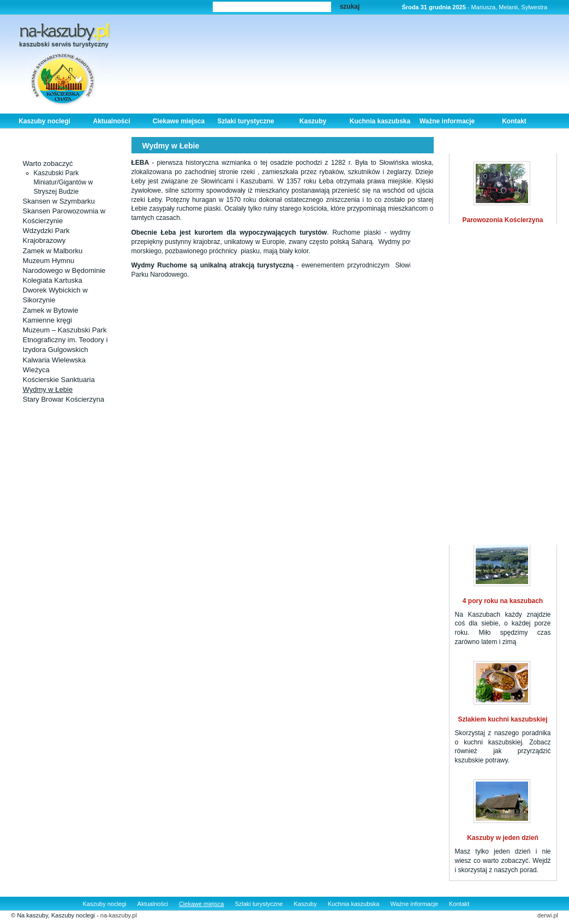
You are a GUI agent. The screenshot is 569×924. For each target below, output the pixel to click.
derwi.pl (548, 915)
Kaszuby (313, 121)
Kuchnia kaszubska (380, 121)
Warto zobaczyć (48, 163)
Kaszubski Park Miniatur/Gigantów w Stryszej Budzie (64, 182)
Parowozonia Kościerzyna (502, 220)
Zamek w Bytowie (51, 310)
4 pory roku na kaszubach (503, 601)
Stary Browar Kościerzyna (64, 399)
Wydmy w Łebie (48, 389)
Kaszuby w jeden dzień (503, 838)
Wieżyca (36, 370)
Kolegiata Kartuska (53, 280)
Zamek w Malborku (53, 251)
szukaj (350, 7)
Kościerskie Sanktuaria (59, 380)
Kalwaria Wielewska (55, 360)
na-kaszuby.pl (119, 915)
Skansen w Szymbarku (59, 201)
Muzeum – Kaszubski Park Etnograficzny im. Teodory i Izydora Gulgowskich (65, 340)
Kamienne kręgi (47, 320)
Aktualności (111, 121)
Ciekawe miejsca (179, 121)
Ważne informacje (447, 121)
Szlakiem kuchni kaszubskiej (502, 719)
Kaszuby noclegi (44, 121)
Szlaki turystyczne (245, 121)
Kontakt (514, 121)
